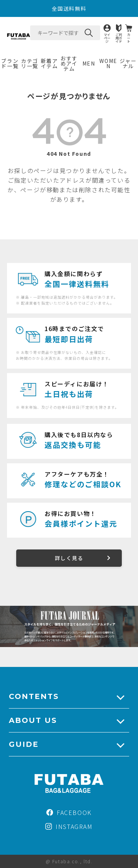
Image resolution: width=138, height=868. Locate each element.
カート (129, 38)
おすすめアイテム (69, 63)
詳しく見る (69, 558)
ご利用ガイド (119, 38)
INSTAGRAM (69, 826)
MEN (89, 63)
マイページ (107, 38)
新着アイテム (49, 63)
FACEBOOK (69, 812)
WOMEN (108, 63)
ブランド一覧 (10, 63)
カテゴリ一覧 (30, 63)
